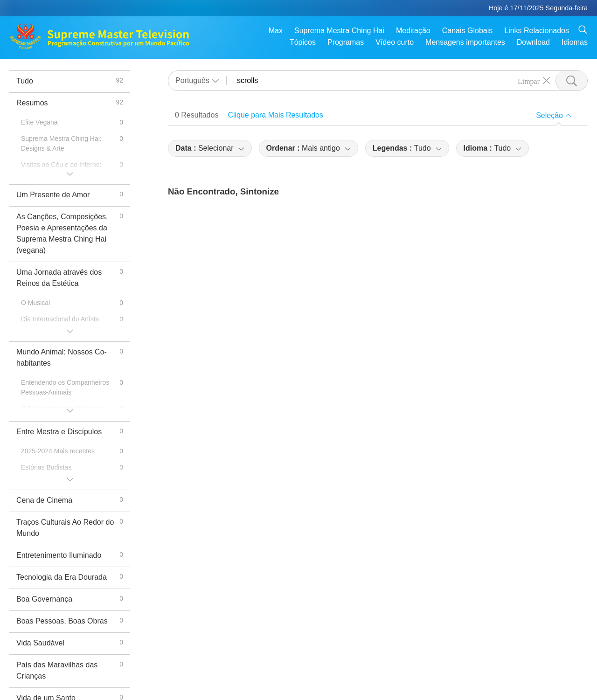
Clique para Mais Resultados (275, 115)
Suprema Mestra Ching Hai (339, 31)
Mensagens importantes (465, 42)
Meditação (413, 31)
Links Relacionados (537, 31)
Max (276, 31)
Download (533, 42)
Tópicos (303, 42)
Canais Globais (468, 31)
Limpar (529, 81)
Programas (346, 42)
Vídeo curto (395, 42)
